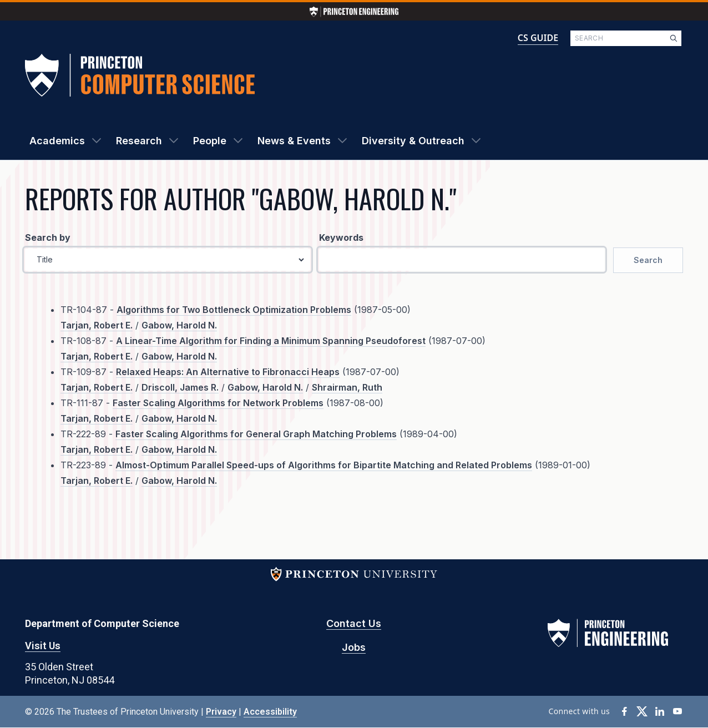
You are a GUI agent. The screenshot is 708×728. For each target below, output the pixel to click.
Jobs (354, 647)
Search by (48, 237)
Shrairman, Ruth (347, 387)
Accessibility (270, 712)
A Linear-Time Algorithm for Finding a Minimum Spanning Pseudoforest (271, 341)
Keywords (341, 237)
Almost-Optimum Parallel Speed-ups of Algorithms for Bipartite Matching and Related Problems (324, 465)
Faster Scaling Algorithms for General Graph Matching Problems (256, 434)
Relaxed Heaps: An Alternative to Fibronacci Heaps (228, 372)
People (210, 141)
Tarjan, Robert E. (97, 325)
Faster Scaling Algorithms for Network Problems (218, 403)
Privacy (221, 712)
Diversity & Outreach (413, 141)
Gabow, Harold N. (179, 325)
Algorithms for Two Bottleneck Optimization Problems (234, 310)
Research (139, 141)
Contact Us (354, 623)
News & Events (294, 141)
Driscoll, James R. (180, 387)
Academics (57, 141)
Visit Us (43, 646)
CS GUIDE (538, 38)
